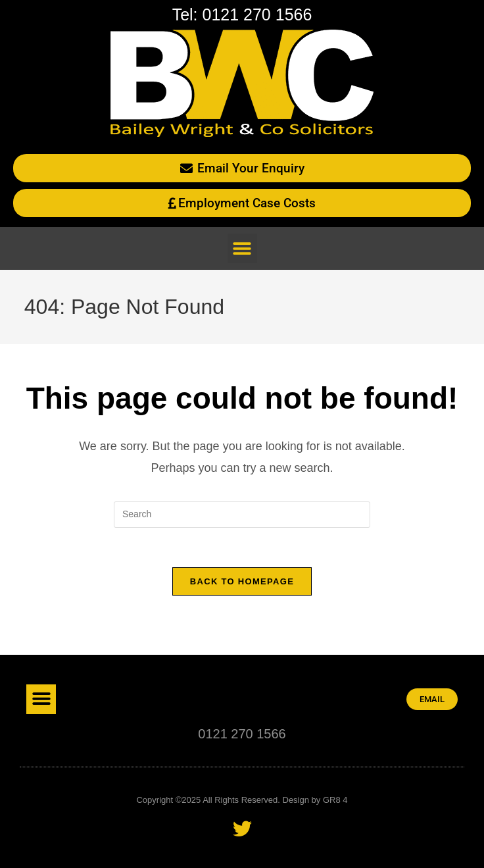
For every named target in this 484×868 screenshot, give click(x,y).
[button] (242, 248)
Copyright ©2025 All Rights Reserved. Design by (229, 800)
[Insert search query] (242, 515)
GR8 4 (335, 800)
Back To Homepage (242, 581)
